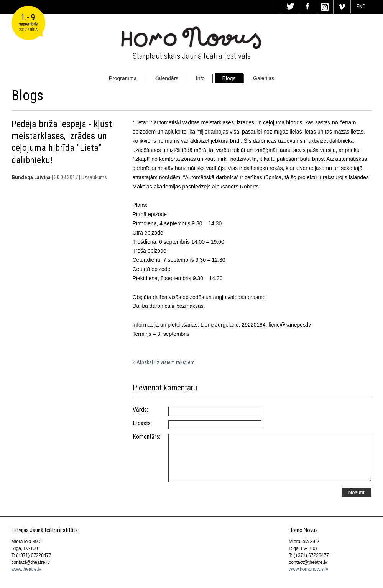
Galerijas (264, 78)
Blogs (229, 78)
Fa (307, 7)
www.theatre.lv (26, 569)
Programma (123, 78)
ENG (361, 7)
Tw (291, 7)
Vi (342, 7)
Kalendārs (166, 78)
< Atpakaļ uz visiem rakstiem (164, 362)
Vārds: (140, 410)
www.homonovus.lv (308, 569)
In (325, 7)
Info (200, 78)
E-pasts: (142, 423)
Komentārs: (146, 437)
